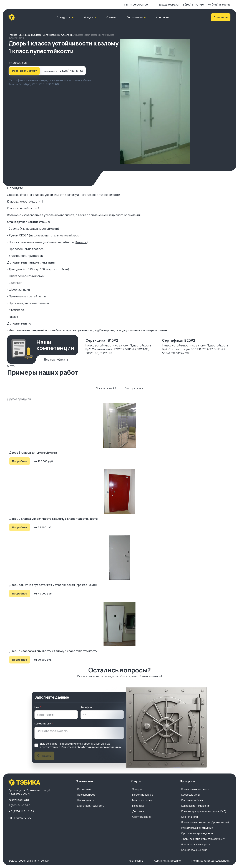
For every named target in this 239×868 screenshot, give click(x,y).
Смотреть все (134, 388)
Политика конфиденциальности (211, 861)
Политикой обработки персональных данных (91, 747)
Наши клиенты (86, 800)
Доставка (138, 811)
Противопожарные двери (197, 833)
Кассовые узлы (191, 795)
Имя (37, 707)
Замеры (137, 789)
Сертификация (141, 817)
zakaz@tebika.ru (168, 5)
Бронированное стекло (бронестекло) (205, 822)
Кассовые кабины (192, 800)
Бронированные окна (194, 850)
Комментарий (43, 723)
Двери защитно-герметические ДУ (203, 839)
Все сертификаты (56, 359)
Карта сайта (136, 861)
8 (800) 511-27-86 (193, 5)
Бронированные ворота (196, 844)
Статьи (111, 17)
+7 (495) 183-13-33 (219, 5)
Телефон (86, 707)
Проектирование (143, 795)
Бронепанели (190, 817)
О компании (84, 789)
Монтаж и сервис (143, 800)
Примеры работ (87, 795)
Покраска (138, 806)
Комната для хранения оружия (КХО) (204, 811)
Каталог (81, 242)
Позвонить (221, 17)
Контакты (163, 17)
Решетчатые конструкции (197, 828)
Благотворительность (91, 806)
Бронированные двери (195, 789)
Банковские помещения (196, 806)
